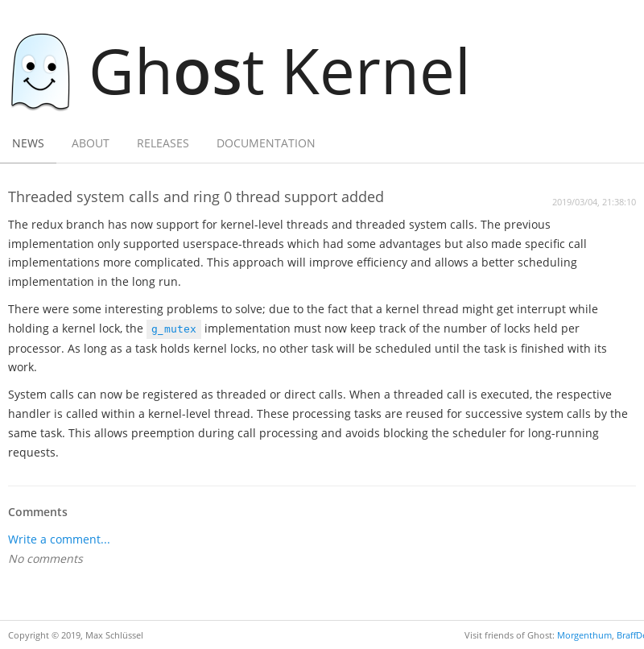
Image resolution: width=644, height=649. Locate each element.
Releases (163, 143)
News (28, 143)
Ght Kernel (249, 70)
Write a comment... (59, 539)
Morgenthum (584, 635)
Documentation (266, 143)
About (91, 143)
